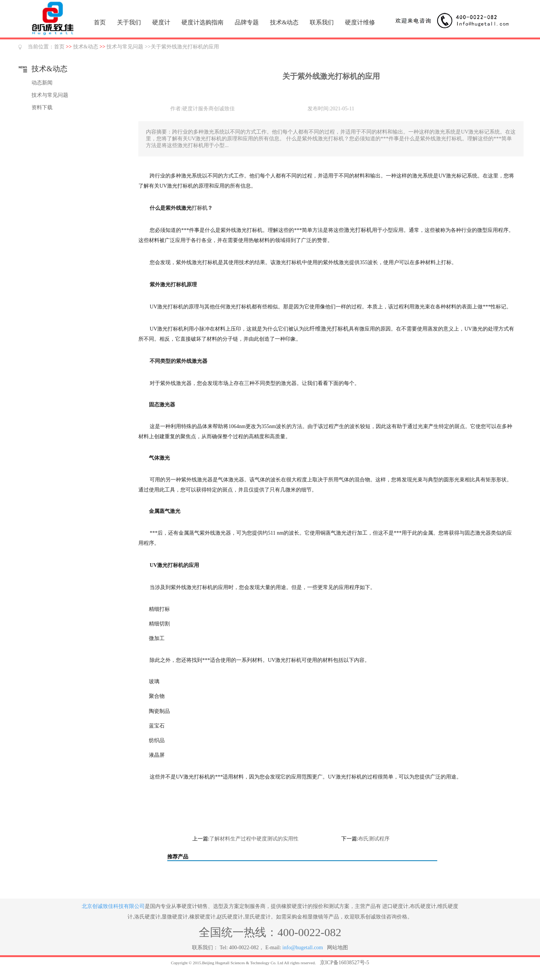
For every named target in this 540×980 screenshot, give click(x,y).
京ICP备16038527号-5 (344, 963)
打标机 (199, 208)
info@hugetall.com (303, 948)
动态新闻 (42, 83)
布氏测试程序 (374, 839)
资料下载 (42, 107)
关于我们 (129, 22)
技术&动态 (284, 22)
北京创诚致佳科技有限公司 (113, 906)
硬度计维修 (360, 22)
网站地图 (337, 948)
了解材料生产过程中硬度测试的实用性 (254, 839)
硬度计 (161, 22)
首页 (100, 22)
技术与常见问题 (125, 47)
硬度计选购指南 (202, 22)
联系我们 (322, 22)
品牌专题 (247, 22)
